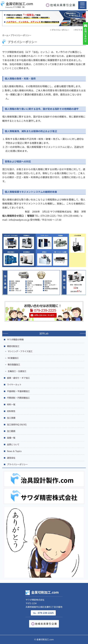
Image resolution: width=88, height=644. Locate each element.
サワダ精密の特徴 (15, 339)
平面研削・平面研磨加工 (18, 391)
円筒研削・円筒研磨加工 (18, 398)
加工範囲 (11, 431)
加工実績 (11, 418)
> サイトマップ (80, 30)
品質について (13, 444)
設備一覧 (11, 438)
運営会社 (11, 458)
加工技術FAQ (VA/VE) (17, 424)
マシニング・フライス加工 (20, 351)
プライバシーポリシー (17, 464)
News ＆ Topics (14, 451)
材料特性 (11, 411)
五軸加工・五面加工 (17, 371)
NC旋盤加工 (13, 358)
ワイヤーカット (14, 384)
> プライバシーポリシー (60, 30)
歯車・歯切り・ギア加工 (18, 378)
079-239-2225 (43, 613)
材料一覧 (11, 404)
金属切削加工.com (17, 4)
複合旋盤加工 (14, 364)
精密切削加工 (13, 346)
